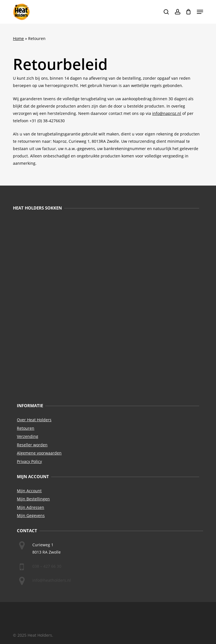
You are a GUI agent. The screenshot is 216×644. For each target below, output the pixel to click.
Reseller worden (32, 445)
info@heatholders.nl (52, 580)
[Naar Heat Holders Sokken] (106, 307)
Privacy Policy (29, 461)
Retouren (26, 428)
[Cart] (189, 12)
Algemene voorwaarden (39, 453)
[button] (200, 12)
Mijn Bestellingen (33, 499)
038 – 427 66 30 (47, 566)
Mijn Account (29, 491)
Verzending (28, 436)
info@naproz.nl (167, 113)
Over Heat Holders (34, 420)
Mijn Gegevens (31, 515)
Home (18, 38)
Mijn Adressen (31, 507)
